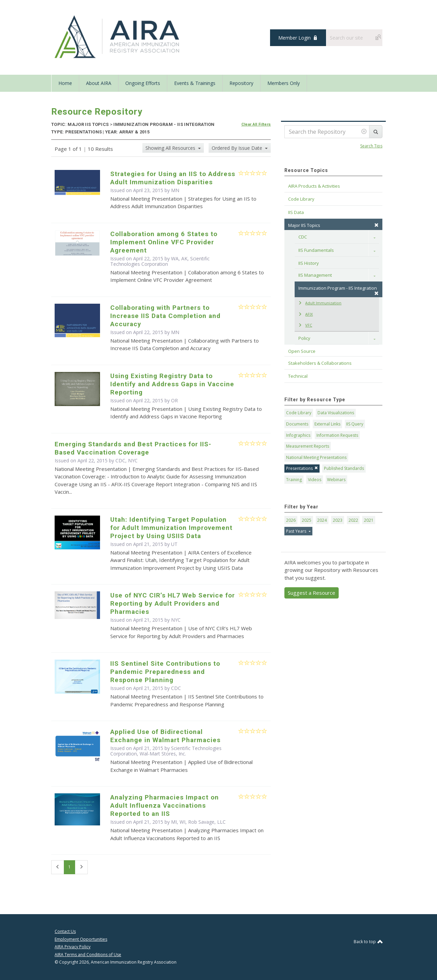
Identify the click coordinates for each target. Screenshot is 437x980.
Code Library (299, 413)
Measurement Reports (308, 446)
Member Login (294, 38)
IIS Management (315, 275)
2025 (307, 520)
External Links (327, 424)
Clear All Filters (256, 124)
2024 (322, 520)
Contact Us (65, 931)
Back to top (368, 942)
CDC (176, 688)
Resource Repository (97, 112)
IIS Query (355, 424)
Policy (304, 338)
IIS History (309, 263)
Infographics (298, 435)
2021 (369, 520)
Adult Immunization (320, 303)
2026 (291, 520)
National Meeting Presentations (316, 457)
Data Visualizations (336, 413)
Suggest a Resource (312, 593)
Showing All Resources (171, 148)
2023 (338, 520)
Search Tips (371, 146)
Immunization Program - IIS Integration (339, 290)
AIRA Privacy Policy (73, 947)
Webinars (336, 480)
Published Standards (344, 468)
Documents (297, 424)
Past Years (297, 531)
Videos (315, 480)
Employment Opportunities (81, 939)
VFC (305, 325)
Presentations (302, 468)
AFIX (305, 314)
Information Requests (337, 435)
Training (294, 480)
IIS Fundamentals (316, 250)
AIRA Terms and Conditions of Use (88, 955)
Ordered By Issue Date (238, 148)
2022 (353, 520)
